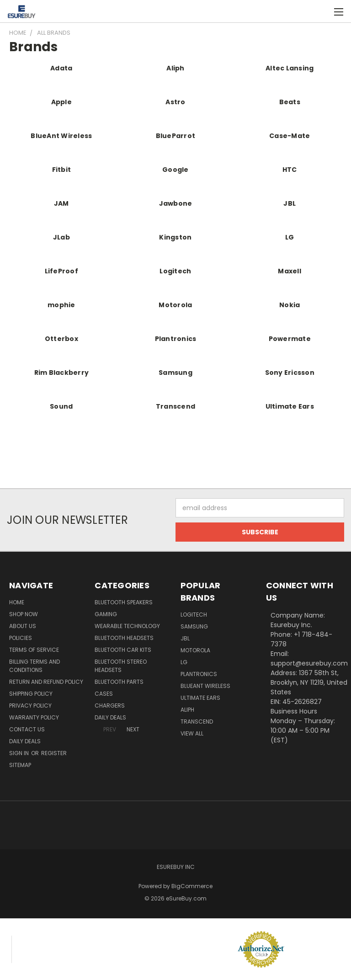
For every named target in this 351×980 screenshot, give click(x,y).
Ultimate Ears (290, 406)
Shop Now (24, 614)
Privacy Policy (30, 706)
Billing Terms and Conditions (35, 666)
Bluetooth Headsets (124, 638)
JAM (61, 203)
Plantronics (176, 339)
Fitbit (62, 170)
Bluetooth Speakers (124, 602)
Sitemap (20, 765)
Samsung (175, 373)
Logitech (175, 271)
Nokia (290, 305)
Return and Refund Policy (46, 682)
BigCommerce (192, 886)
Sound (61, 406)
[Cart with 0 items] (322, 11)
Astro (175, 102)
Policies (21, 638)
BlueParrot (176, 136)
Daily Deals (25, 741)
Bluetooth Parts (119, 682)
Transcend (175, 406)
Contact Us (27, 729)
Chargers (110, 706)
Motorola (175, 305)
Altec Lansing (290, 68)
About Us (23, 626)
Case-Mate (290, 136)
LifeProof (61, 271)
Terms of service (34, 650)
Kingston (175, 237)
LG (290, 237)
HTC (290, 170)
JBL (290, 203)
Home (17, 602)
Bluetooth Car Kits (123, 650)
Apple (61, 102)
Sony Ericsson (290, 373)
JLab (61, 237)
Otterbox (61, 339)
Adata (61, 68)
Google (175, 170)
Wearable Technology (127, 626)
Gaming (106, 614)
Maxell (290, 271)
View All (192, 733)
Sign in (20, 753)
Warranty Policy (34, 717)
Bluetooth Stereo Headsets (121, 666)
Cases (104, 694)
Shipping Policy (31, 694)
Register (54, 753)
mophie (61, 305)
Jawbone (176, 203)
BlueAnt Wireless (61, 136)
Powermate (290, 339)
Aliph (175, 68)
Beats (290, 102)
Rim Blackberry (62, 373)
